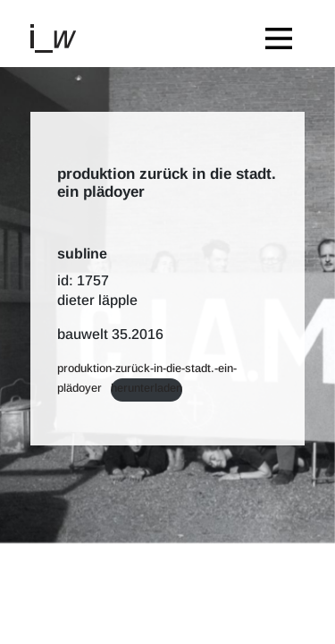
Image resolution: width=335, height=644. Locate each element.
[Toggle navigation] (283, 34)
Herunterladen (147, 388)
